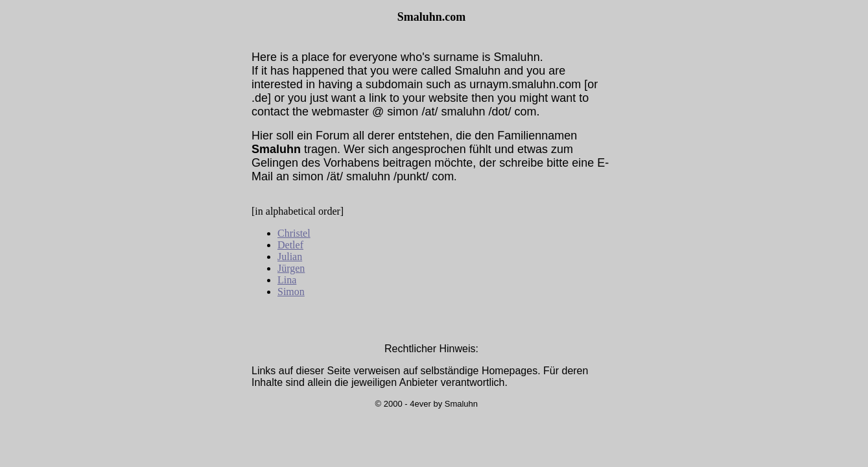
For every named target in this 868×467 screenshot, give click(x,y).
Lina (287, 280)
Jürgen (291, 268)
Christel (294, 233)
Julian (290, 257)
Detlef (290, 245)
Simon (291, 292)
